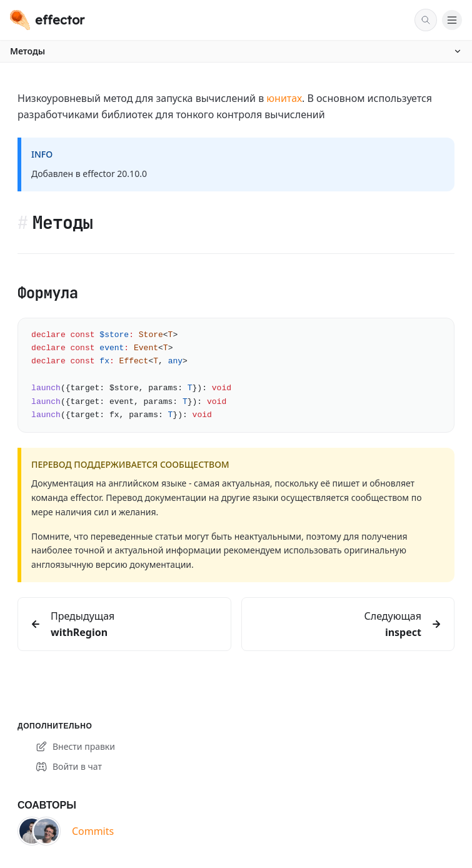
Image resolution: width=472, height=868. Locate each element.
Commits (93, 831)
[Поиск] (426, 20)
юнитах (284, 98)
